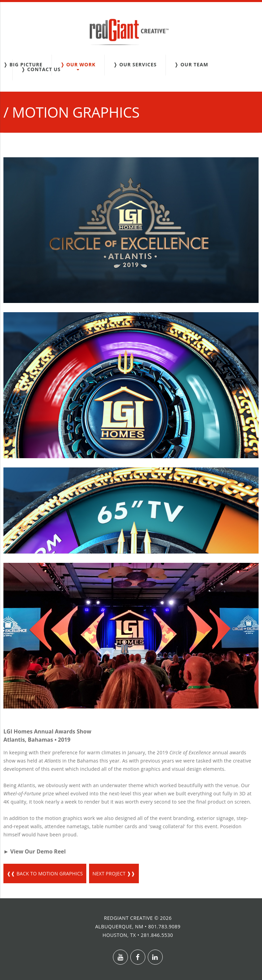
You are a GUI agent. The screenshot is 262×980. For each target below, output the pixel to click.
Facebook (138, 957)
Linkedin (155, 957)
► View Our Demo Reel (35, 851)
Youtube (120, 957)
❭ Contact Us (41, 69)
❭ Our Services (135, 65)
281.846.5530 (157, 935)
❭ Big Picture (23, 65)
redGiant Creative (128, 918)
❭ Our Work (78, 65)
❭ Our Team (191, 65)
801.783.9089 (164, 926)
